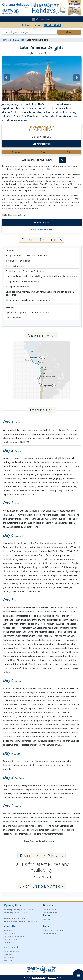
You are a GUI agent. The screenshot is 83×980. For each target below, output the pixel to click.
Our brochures (50, 909)
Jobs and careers (12, 940)
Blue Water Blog (12, 952)
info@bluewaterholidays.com (24, 921)
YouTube (8, 961)
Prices (43, 152)
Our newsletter (50, 912)
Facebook (9, 955)
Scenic (23, 215)
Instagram (9, 958)
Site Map (47, 919)
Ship (69, 152)
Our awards (10, 933)
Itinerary (16, 152)
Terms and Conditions (53, 930)
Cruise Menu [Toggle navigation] (42, 19)
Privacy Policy (49, 933)
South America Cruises (41, 229)
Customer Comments (14, 936)
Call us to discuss (41, 25)
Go (69, 32)
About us (8, 930)
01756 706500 (18, 918)
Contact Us (9, 943)
